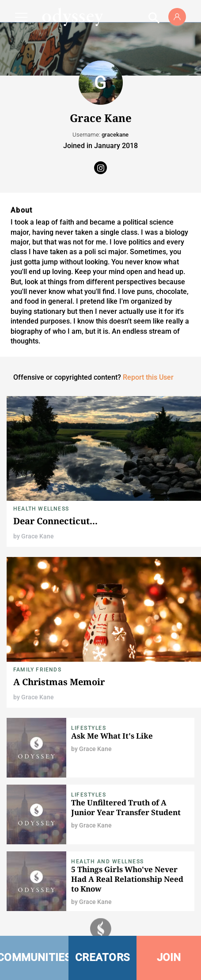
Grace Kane (38, 536)
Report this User (148, 377)
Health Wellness (41, 509)
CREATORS (102, 957)
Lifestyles (89, 728)
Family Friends (37, 670)
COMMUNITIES (34, 957)
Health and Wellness (108, 862)
